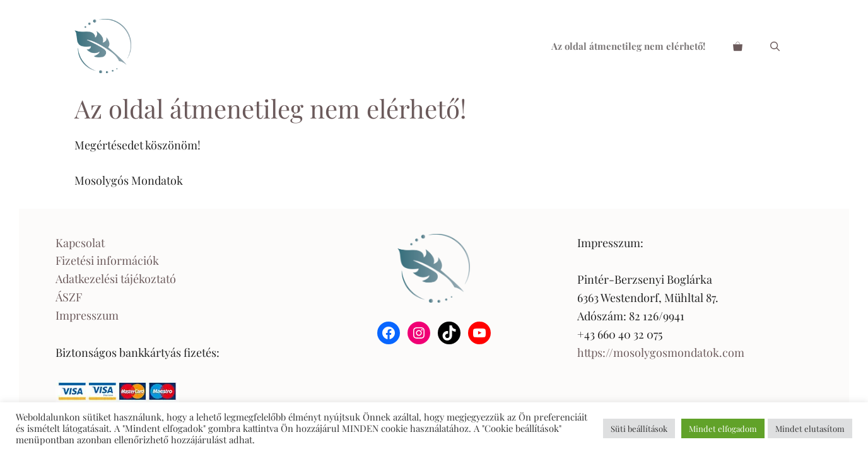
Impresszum (87, 315)
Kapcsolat (80, 243)
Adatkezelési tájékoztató (116, 279)
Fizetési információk (107, 260)
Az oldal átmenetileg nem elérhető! (628, 46)
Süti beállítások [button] (639, 428)
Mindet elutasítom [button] (810, 428)
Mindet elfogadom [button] (723, 428)
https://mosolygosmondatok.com (661, 352)
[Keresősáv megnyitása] (775, 46)
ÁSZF (69, 297)
